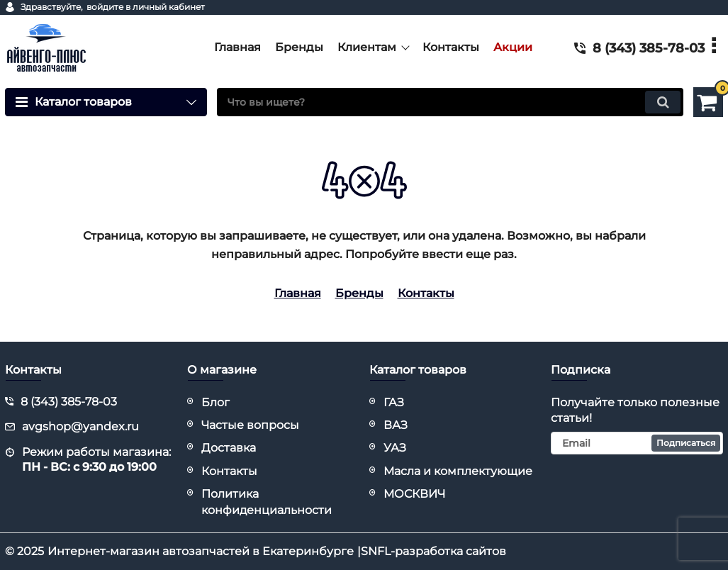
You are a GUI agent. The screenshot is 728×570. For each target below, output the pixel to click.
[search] (450, 102)
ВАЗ (396, 425)
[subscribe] (637, 443)
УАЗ (395, 448)
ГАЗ (394, 402)
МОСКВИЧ (414, 494)
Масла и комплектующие (458, 471)
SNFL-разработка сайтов (433, 551)
